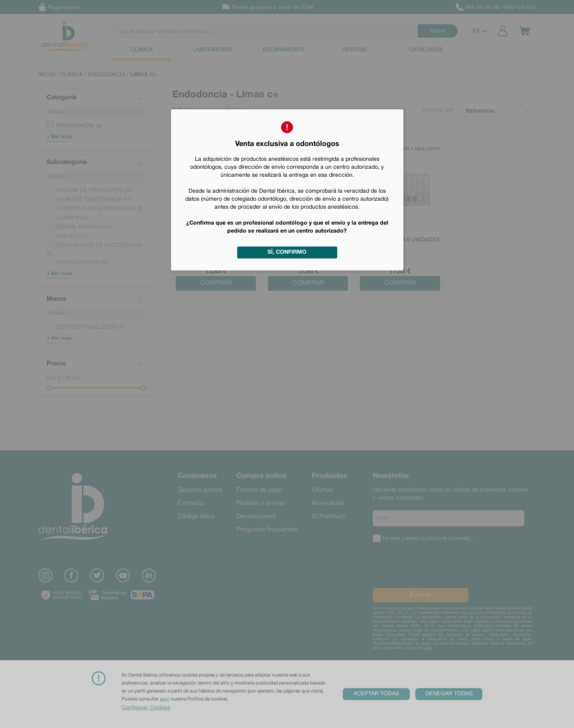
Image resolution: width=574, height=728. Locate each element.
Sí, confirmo (287, 252)
